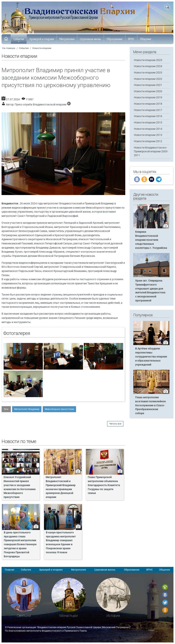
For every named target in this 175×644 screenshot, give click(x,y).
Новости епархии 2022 (148, 79)
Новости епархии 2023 (148, 73)
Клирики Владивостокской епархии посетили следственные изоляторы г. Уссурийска (151, 240)
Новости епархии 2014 (148, 129)
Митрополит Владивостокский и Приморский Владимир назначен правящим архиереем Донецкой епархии (61, 487)
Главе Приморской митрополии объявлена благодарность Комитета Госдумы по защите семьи (104, 485)
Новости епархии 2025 (148, 60)
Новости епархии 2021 (148, 85)
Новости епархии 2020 (148, 91)
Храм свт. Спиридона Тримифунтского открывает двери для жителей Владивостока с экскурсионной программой (150, 291)
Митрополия (67, 40)
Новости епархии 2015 (148, 123)
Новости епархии (42, 48)
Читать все (115, 424)
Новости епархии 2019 (148, 98)
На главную (9, 48)
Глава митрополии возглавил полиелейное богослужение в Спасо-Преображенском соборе (151, 405)
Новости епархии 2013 (148, 135)
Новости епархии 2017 (148, 110)
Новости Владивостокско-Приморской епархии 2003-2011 (151, 151)
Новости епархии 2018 (148, 104)
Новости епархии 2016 (148, 116)
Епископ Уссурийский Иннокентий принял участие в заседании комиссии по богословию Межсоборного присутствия (20, 487)
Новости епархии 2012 (148, 141)
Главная (9, 570)
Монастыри (69, 616)
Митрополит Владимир (27, 409)
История (113, 616)
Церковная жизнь (90, 40)
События (19, 40)
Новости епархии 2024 (148, 66)
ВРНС (131, 40)
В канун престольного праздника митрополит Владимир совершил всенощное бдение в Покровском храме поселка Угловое (61, 542)
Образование (115, 40)
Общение (146, 40)
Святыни (24, 616)
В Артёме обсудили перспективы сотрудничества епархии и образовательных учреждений (151, 357)
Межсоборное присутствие (59, 409)
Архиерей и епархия (42, 40)
